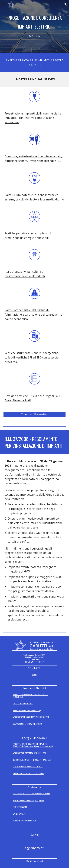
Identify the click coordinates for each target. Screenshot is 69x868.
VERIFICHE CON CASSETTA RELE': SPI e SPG (30, 753)
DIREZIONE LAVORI (20, 807)
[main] (34, 22)
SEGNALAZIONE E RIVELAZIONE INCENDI (28, 724)
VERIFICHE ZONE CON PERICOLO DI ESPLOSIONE (31, 717)
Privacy (35, 674)
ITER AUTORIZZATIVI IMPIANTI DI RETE (28, 766)
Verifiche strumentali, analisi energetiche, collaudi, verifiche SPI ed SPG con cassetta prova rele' (32, 357)
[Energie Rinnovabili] (34, 738)
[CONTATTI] (34, 668)
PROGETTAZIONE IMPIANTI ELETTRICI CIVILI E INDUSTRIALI (31, 696)
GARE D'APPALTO (19, 814)
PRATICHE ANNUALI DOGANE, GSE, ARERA (29, 800)
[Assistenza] (34, 787)
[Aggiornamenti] (34, 848)
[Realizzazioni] (34, 861)
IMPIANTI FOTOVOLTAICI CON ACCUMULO (29, 773)
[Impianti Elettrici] (34, 688)
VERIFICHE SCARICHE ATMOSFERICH (27, 710)
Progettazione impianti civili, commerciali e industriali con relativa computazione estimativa (33, 118)
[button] (4, 4)
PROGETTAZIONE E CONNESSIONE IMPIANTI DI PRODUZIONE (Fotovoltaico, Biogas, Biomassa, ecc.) (33, 745)
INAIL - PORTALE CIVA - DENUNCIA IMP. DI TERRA (31, 793)
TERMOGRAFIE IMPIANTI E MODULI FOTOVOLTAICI (32, 760)
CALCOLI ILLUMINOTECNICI (23, 704)
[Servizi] (34, 835)
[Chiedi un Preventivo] (34, 414)
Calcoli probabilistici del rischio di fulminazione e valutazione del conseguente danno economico (34, 314)
